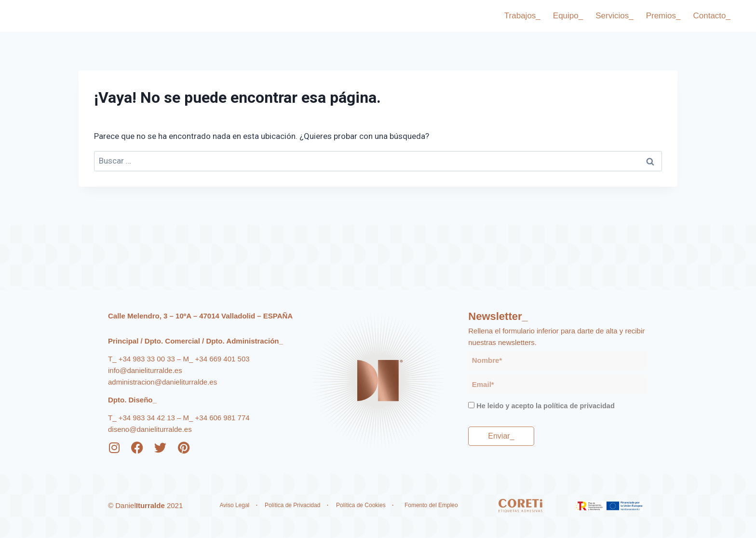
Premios (663, 16)
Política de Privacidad (293, 505)
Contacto (712, 16)
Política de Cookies (361, 505)
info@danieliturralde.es (145, 370)
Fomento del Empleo (432, 505)
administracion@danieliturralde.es (162, 382)
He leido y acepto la (545, 406)
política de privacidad (579, 406)
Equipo (568, 16)
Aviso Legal (234, 505)
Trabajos (522, 16)
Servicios (614, 16)
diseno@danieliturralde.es (150, 429)
